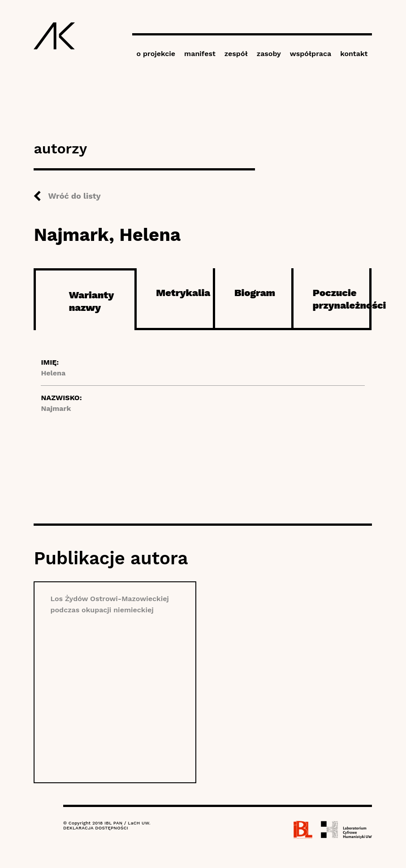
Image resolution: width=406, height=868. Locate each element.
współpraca (311, 54)
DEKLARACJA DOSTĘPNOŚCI (96, 828)
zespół (236, 54)
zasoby (269, 54)
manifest (200, 54)
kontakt (354, 54)
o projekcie (156, 54)
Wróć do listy (74, 196)
